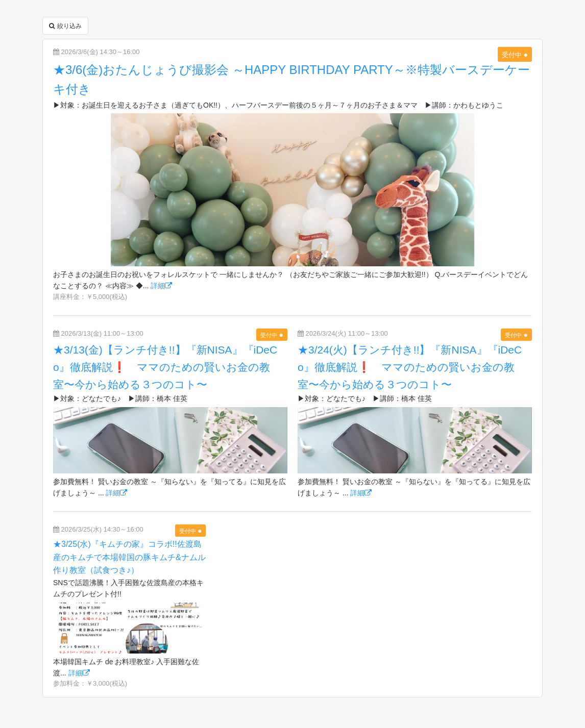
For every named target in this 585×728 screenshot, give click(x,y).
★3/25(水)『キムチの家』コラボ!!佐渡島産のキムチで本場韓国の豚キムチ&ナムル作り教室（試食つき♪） (129, 557)
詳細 (161, 286)
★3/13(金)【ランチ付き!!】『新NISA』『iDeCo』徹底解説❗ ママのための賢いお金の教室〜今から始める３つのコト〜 (165, 367)
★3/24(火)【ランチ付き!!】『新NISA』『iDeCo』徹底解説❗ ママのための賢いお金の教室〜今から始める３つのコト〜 (410, 367)
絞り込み (65, 26)
